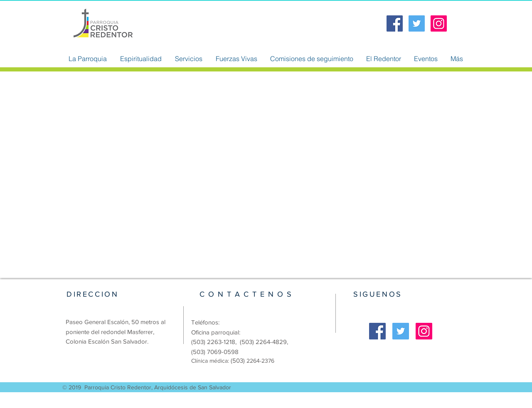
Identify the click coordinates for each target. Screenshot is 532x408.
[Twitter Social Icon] (417, 23)
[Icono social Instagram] (439, 23)
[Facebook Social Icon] (395, 23)
